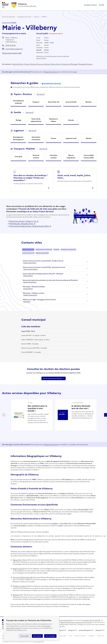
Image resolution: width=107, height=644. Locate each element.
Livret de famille (71, 102)
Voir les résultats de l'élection (53, 378)
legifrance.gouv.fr (59, 630)
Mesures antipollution (71, 156)
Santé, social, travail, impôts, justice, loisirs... (74, 177)
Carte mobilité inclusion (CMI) (89, 156)
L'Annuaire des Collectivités (62, 620)
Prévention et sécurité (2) (68, 250)
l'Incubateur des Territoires (90, 620)
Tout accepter (50, 636)
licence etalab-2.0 (38, 642)
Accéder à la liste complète (85, 216)
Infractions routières (53, 156)
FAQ (103, 5)
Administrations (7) (28, 250)
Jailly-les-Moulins (18, 64)
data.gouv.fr (99, 630)
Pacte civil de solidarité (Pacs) (36, 120)
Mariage (18, 120)
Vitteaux (27, 64)
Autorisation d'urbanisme (36, 138)
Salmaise (33, 64)
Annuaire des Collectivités (9, 17)
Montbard (16, 595)
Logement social (71, 138)
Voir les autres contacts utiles (12, 53)
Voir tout (40, 94)
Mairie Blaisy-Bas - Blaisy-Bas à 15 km (21, 224)
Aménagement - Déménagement (18, 138)
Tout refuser (37, 636)
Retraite (71, 120)
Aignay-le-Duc (17, 560)
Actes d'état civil (54, 102)
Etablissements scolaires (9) (44, 250)
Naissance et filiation (54, 120)
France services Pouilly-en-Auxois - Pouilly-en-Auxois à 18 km (29, 226)
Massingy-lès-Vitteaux (85, 64)
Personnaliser (25, 636)
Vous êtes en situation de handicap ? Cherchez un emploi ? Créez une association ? (30, 178)
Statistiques (92, 636)
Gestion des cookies (61, 636)
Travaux (53, 138)
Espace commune (92, 5)
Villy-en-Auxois (55, 64)
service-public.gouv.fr (85, 630)
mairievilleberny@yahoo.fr (14, 49)
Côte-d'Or (37, 17)
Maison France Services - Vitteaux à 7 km (23, 221)
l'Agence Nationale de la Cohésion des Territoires (75, 622)
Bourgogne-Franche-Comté (25, 17)
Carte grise (18, 156)
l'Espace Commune (50, 72)
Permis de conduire (36, 156)
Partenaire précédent (4, 415)
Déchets (89, 138)
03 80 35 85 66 (11, 45)
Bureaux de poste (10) (42, 253)
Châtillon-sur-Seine (19, 586)
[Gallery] (55, 415)
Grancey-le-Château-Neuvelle (23, 577)
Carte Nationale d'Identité (18, 102)
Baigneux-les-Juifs (18, 569)
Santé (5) (56, 250)
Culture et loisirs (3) (28, 253)
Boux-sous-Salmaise (43, 64)
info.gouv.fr (72, 630)
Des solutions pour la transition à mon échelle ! (37, 408)
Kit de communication (80, 636)
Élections (89, 102)
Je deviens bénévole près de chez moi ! (81, 407)
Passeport (36, 102)
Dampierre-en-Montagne (69, 64)
